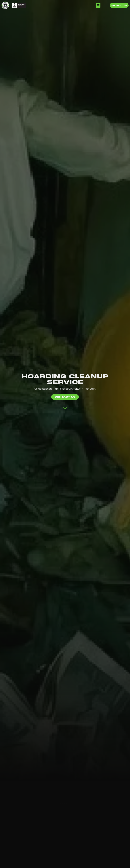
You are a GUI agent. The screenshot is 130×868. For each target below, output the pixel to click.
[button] (98, 5)
